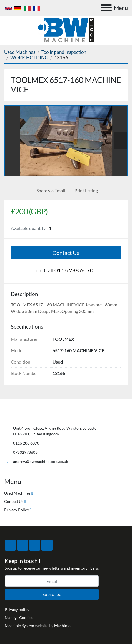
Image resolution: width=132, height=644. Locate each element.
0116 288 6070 (74, 270)
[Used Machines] (20, 52)
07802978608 (25, 452)
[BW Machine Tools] (23, 415)
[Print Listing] (85, 191)
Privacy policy (17, 609)
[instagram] (35, 545)
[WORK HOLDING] (29, 58)
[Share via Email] (50, 191)
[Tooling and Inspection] (64, 52)
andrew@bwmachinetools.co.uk (41, 461)
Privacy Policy (17, 510)
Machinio (62, 626)
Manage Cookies (19, 617)
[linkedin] (47, 545)
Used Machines (17, 493)
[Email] (52, 581)
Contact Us (66, 253)
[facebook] (10, 545)
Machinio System (19, 626)
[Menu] (106, 8)
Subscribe (52, 594)
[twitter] (23, 545)
